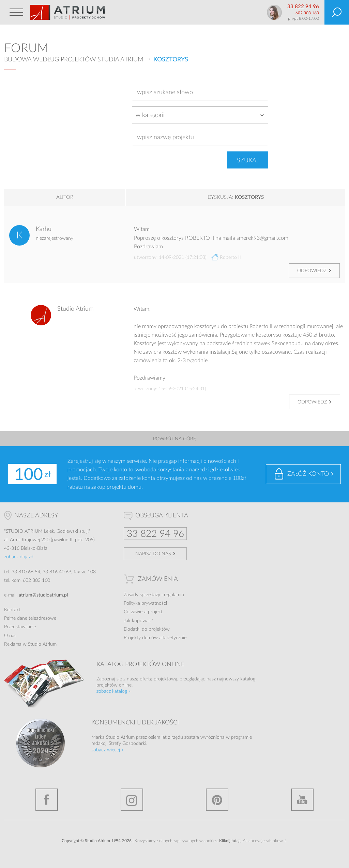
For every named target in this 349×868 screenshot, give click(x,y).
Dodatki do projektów (147, 629)
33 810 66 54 (26, 572)
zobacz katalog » (113, 691)
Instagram (132, 800)
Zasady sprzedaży (142, 595)
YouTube (302, 800)
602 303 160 (307, 13)
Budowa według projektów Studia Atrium (74, 60)
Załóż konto (308, 474)
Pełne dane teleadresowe (30, 618)
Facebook (47, 800)
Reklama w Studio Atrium (30, 644)
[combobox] (200, 115)
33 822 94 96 (303, 7)
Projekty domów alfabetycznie (155, 638)
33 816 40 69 (57, 572)
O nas (10, 636)
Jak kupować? (138, 621)
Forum (26, 48)
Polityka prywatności (145, 603)
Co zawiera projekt (143, 612)
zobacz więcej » (107, 750)
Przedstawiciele (20, 627)
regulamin (174, 595)
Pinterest (217, 800)
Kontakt (12, 610)
